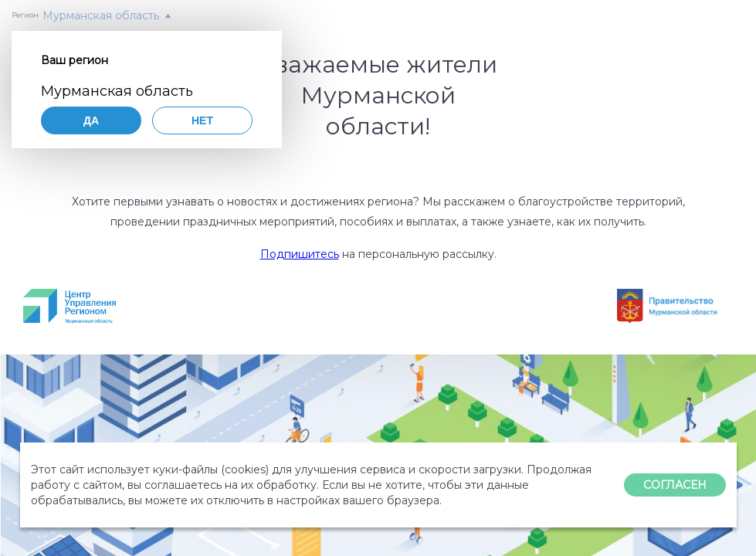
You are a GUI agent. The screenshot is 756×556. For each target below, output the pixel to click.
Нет (202, 120)
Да (91, 120)
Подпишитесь (300, 254)
